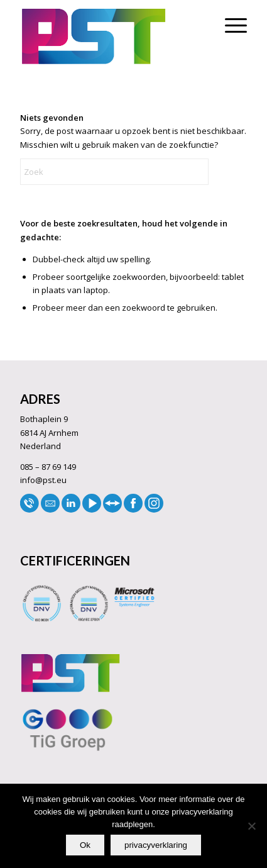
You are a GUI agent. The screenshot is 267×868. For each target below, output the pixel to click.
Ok (85, 845)
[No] (251, 826)
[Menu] (230, 25)
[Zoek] (114, 172)
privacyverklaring (156, 845)
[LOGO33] (111, 36)
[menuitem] (230, 25)
